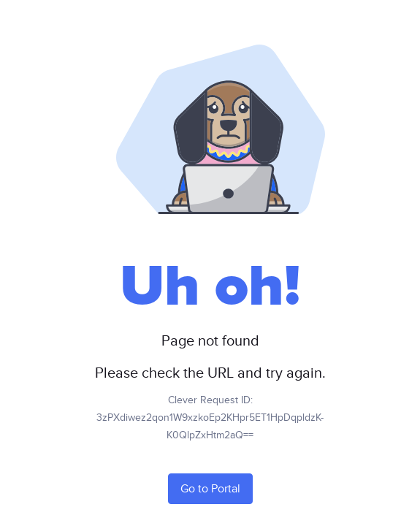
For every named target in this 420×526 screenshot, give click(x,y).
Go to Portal (210, 489)
